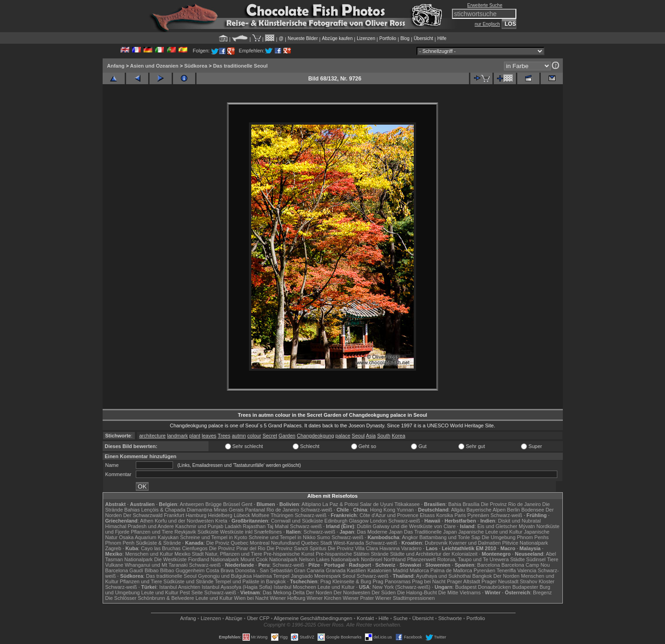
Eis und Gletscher (497, 526)
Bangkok (482, 576)
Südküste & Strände (158, 543)
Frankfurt (174, 515)
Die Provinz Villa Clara (353, 548)
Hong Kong (383, 510)
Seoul (358, 436)
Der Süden (384, 592)
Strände (380, 554)
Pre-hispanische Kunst (289, 554)
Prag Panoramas (392, 581)
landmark (177, 436)
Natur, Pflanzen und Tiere (234, 554)
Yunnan (405, 510)
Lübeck (242, 515)
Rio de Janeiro (283, 510)
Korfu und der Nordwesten (184, 521)
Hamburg (196, 515)
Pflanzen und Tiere (152, 532)
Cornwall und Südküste (297, 521)
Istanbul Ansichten (180, 587)
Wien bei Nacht (252, 598)
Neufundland (285, 543)
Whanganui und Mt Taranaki (156, 565)
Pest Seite (191, 592)
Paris (460, 515)
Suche (401, 618)
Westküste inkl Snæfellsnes (251, 532)
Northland (395, 559)
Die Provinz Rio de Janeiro (511, 504)
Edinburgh (336, 521)
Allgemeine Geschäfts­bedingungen (313, 618)
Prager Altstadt (463, 581)
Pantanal (255, 510)
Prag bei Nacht (429, 581)
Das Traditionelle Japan (431, 532)
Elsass (427, 515)
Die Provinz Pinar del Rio (237, 548)
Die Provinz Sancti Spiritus (297, 548)
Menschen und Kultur (149, 554)
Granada (336, 570)
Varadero (411, 548)
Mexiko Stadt (189, 554)
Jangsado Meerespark (316, 576)
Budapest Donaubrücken (483, 587)
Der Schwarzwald (143, 515)
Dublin (364, 526)
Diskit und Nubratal (519, 521)
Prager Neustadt (500, 581)
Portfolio (388, 38)
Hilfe (442, 38)
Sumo (324, 537)
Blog (405, 38)
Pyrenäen (478, 515)
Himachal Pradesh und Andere (140, 526)
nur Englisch (487, 24)
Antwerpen (192, 504)
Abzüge (234, 618)
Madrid (401, 570)
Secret (270, 436)
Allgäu (458, 510)
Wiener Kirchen (324, 598)
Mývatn (527, 526)
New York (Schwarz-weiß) (401, 587)
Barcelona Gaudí (124, 570)
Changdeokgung (315, 436)
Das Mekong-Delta (284, 592)
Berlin (514, 510)
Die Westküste (171, 559)
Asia (371, 436)
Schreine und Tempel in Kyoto (214, 537)
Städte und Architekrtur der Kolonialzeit (434, 554)
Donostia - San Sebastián (264, 570)
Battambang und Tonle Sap (450, 537)
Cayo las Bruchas (161, 548)
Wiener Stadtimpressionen (405, 598)
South (384, 436)
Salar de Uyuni (376, 504)
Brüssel (232, 504)
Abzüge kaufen (338, 38)
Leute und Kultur (336, 587)
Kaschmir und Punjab (199, 526)
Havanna (389, 548)
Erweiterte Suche (485, 5)
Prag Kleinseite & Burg (346, 581)
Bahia (455, 504)
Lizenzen (366, 38)
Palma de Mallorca (451, 570)
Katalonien (379, 570)
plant (195, 436)
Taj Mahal (278, 526)
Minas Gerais (229, 510)
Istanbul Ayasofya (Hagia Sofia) (237, 587)
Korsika (445, 515)
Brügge (213, 504)
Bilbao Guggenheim (182, 570)
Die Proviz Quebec (227, 543)
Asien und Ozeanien (154, 66)
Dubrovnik (436, 543)
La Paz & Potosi (341, 504)
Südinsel (536, 559)
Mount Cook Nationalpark (269, 559)
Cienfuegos (195, 548)
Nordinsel (371, 559)
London (379, 521)
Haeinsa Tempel (271, 576)
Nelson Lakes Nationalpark (329, 559)
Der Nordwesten (352, 592)
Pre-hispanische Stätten (343, 554)
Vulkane (114, 565)
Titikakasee (407, 504)
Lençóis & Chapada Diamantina (177, 510)
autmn (239, 436)
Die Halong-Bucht (417, 592)
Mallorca (419, 570)
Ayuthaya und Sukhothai (443, 576)
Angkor (410, 537)
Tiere (552, 559)
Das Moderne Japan (380, 532)
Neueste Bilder (303, 38)
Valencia (527, 570)
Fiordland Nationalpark (214, 559)
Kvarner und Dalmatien (475, 543)
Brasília (471, 504)
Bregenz (542, 592)
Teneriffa (506, 570)
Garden (287, 436)
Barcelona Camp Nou (525, 565)
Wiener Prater (359, 598)
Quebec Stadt (316, 543)
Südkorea (196, 66)
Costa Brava (220, 570)
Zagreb (113, 548)
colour (254, 436)
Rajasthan (254, 526)
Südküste (208, 532)
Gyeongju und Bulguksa (225, 576)
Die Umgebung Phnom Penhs (515, 537)
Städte (517, 559)
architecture (153, 436)
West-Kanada (349, 543)
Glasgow (359, 521)
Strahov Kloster (537, 581)
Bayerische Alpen (486, 510)
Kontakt (365, 618)
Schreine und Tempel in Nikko (282, 537)
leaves (209, 436)
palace (343, 436)
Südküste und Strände (188, 581)
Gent (247, 504)
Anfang (116, 66)
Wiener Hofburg (287, 598)
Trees (224, 436)
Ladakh (233, 526)
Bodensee (533, 510)
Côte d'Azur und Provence (389, 515)
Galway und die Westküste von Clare (414, 526)
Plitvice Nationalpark (525, 543)
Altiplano (311, 504)
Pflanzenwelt (421, 559)
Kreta (221, 521)
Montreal (260, 543)
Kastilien (357, 570)
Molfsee (261, 515)
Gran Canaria (309, 570)
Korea (398, 436)
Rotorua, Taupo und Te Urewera (473, 559)
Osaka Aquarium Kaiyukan (149, 537)
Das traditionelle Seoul (240, 66)
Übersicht (423, 38)
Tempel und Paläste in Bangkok (250, 581)
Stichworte (450, 618)
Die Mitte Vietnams (459, 592)
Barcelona (489, 565)
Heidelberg (220, 515)
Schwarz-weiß (316, 510)
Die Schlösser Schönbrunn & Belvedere (150, 598)
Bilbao (152, 570)
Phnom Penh (120, 543)
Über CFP (258, 618)
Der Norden (506, 576)
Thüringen (282, 515)
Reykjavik (185, 532)
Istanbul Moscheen (295, 587)
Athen (147, 521)
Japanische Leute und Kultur (490, 532)
